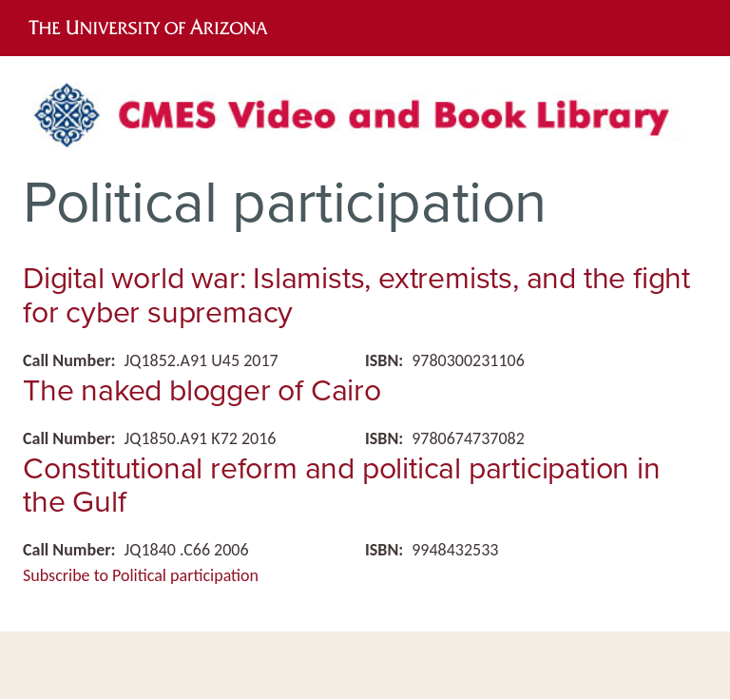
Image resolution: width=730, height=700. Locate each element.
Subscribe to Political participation (141, 575)
